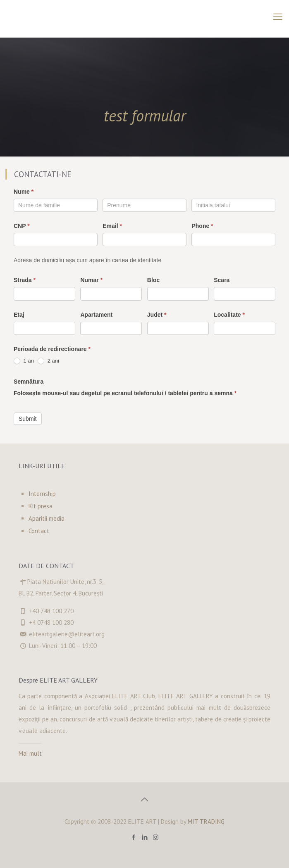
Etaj (19, 315)
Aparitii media (47, 518)
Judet (157, 315)
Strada (25, 280)
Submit (28, 419)
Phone (202, 226)
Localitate (229, 315)
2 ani (48, 361)
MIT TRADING (206, 822)
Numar (91, 280)
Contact (39, 531)
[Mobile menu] (278, 17)
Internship (42, 494)
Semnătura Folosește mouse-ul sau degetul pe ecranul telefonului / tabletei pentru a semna (125, 387)
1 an (24, 361)
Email (112, 226)
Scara (222, 280)
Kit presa (41, 506)
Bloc (153, 280)
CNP (22, 226)
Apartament (96, 315)
